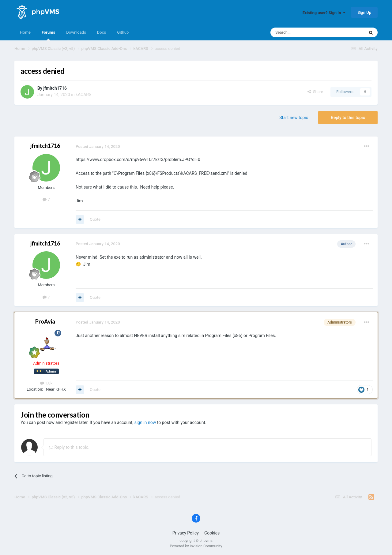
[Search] (303, 32)
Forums (48, 35)
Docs (102, 32)
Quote (95, 219)
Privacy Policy (186, 533)
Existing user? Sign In (324, 13)
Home (25, 32)
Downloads (76, 32)
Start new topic (294, 118)
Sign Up (364, 12)
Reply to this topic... (70, 447)
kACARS (83, 95)
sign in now (145, 422)
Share (315, 92)
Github (123, 32)
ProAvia (45, 321)
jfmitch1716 (55, 88)
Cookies (212, 533)
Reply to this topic (348, 118)
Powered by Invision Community (196, 546)
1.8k (46, 383)
